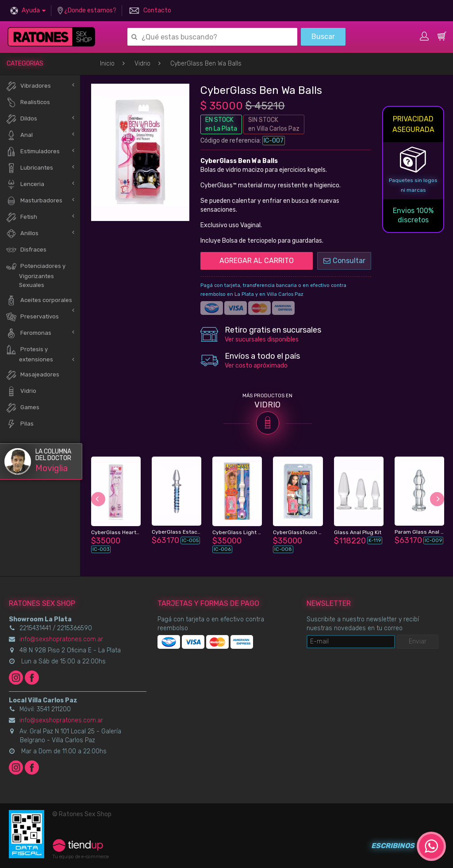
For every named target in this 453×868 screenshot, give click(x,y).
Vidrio (142, 64)
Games (23, 408)
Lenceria (25, 184)
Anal (19, 135)
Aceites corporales (39, 300)
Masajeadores (33, 375)
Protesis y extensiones (29, 353)
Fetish (21, 217)
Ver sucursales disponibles (262, 339)
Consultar (344, 261)
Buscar (323, 37)
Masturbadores (34, 201)
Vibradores (28, 86)
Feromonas (29, 333)
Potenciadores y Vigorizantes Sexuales (36, 275)
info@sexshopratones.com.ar (61, 639)
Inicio (107, 64)
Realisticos (28, 103)
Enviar (418, 641)
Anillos (22, 234)
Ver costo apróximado (256, 366)
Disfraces (26, 250)
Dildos (21, 119)
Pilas (20, 424)
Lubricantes (29, 168)
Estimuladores (33, 152)
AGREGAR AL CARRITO (257, 261)
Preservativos (32, 317)
